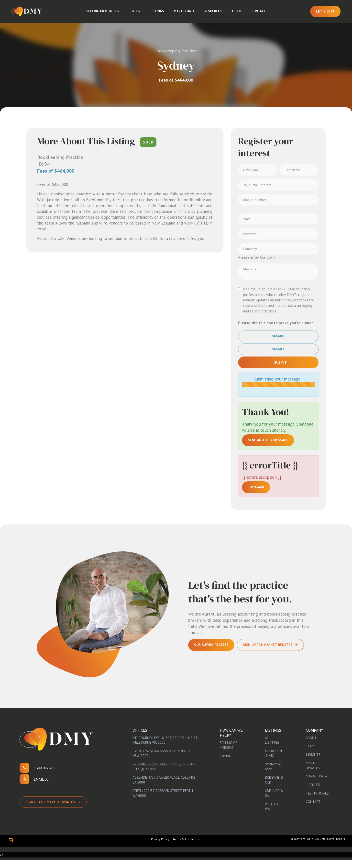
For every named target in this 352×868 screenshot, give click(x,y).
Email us (41, 787)
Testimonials (317, 801)
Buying (136, 14)
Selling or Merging (104, 14)
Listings (159, 14)
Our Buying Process (211, 653)
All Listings (272, 748)
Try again (256, 495)
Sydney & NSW (273, 774)
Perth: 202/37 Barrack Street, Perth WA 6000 (163, 801)
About (239, 14)
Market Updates (313, 773)
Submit (278, 344)
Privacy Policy (160, 847)
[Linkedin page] (12, 848)
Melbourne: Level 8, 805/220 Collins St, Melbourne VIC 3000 (165, 748)
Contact (261, 14)
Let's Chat (322, 14)
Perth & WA (272, 814)
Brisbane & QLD (274, 787)
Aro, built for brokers (333, 846)
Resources (215, 14)
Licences (313, 792)
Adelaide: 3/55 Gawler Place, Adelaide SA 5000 (164, 787)
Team (310, 754)
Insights (313, 762)
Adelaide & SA (274, 801)
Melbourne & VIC (274, 761)
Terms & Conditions (186, 847)
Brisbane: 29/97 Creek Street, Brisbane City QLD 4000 (164, 774)
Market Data (186, 14)
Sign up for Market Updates (50, 809)
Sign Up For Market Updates (268, 653)
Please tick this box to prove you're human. (276, 330)
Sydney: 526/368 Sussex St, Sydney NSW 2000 (161, 761)
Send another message (268, 448)
